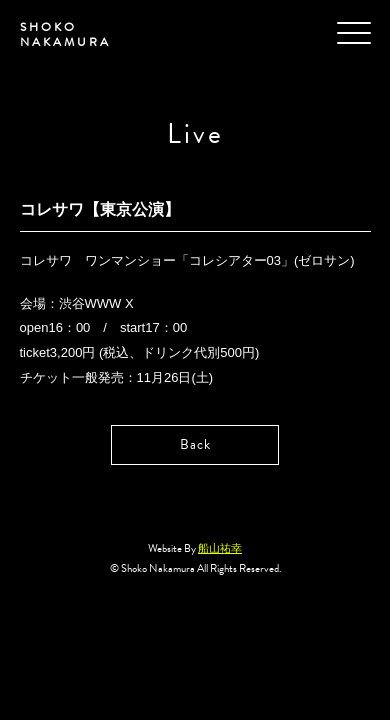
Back (195, 444)
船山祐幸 (220, 548)
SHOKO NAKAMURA (65, 34)
